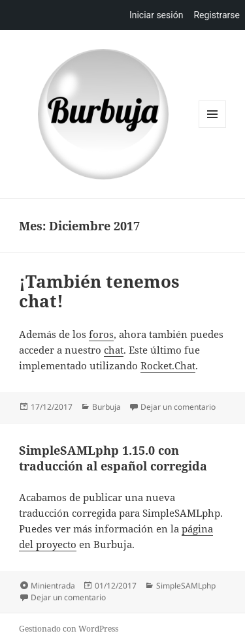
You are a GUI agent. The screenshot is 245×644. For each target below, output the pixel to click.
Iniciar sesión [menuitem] (156, 15)
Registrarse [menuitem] (217, 15)
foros (101, 334)
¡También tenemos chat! (99, 291)
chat (114, 350)
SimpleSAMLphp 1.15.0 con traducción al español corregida (113, 458)
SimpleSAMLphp (186, 586)
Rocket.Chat (168, 365)
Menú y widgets (213, 128)
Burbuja (103, 114)
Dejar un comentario (178, 407)
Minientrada (53, 586)
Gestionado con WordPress (69, 629)
